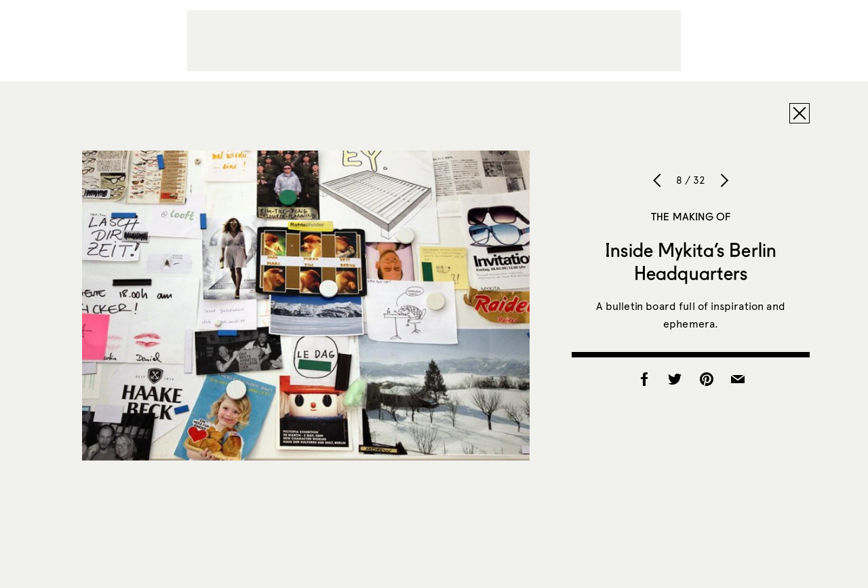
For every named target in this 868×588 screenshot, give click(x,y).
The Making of (691, 216)
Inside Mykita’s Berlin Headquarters (691, 261)
